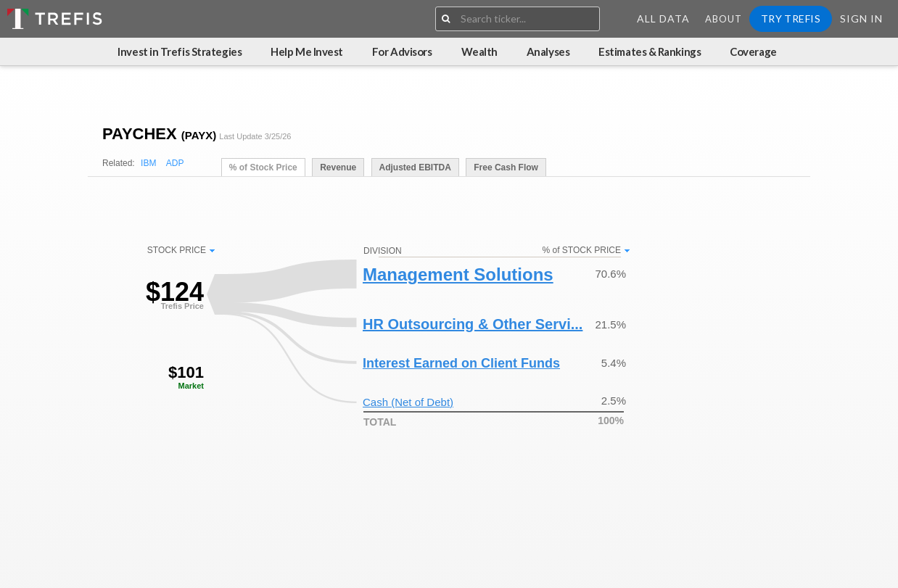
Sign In (861, 18)
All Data (663, 18)
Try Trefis (791, 18)
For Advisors (402, 51)
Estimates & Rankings (650, 51)
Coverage (753, 51)
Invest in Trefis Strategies (180, 51)
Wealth (479, 51)
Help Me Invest (307, 51)
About (724, 19)
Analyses (548, 51)
